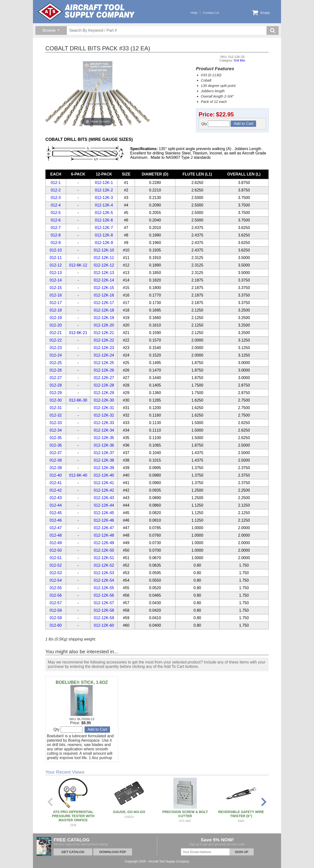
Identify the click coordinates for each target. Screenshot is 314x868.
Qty (216, 124)
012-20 (56, 325)
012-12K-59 (104, 618)
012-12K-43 (104, 498)
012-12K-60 (104, 625)
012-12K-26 (104, 370)
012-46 (56, 520)
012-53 (56, 573)
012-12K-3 (104, 198)
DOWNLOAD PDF (113, 852)
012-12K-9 (104, 243)
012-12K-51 (104, 558)
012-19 (56, 318)
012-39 (56, 468)
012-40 (56, 475)
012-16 (56, 295)
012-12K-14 (104, 280)
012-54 (56, 580)
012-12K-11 (104, 258)
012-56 (56, 595)
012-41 (56, 483)
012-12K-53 (104, 573)
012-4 (56, 205)
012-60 (56, 625)
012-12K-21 (104, 333)
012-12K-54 (104, 580)
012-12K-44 (104, 505)
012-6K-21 (78, 333)
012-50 (56, 550)
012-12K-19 (104, 318)
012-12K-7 (104, 228)
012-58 (56, 610)
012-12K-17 (104, 303)
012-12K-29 (104, 393)
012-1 (56, 183)
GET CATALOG (73, 852)
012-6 (56, 220)
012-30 (56, 400)
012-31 (56, 408)
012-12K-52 (104, 565)
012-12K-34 (104, 430)
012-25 (56, 363)
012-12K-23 (104, 348)
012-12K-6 (104, 220)
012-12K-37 (104, 453)
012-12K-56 (104, 595)
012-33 (56, 423)
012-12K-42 (104, 490)
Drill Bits (239, 60)
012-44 (56, 505)
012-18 (56, 310)
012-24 (56, 355)
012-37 (56, 453)
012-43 (56, 498)
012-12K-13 (104, 273)
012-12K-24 (104, 355)
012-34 (56, 430)
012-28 (56, 385)
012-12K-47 (104, 528)
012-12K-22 (104, 340)
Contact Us (211, 13)
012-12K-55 (104, 588)
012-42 (56, 490)
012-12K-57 (104, 603)
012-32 (56, 415)
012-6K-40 (78, 475)
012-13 (56, 273)
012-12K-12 (104, 265)
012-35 (56, 438)
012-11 (56, 258)
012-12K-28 (104, 385)
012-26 (56, 370)
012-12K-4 (104, 205)
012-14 (56, 280)
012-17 (56, 303)
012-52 (56, 565)
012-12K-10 (104, 250)
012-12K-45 (104, 513)
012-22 (56, 340)
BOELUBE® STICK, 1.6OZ (82, 682)
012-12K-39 (104, 468)
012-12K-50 (104, 550)
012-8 (56, 235)
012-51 (56, 558)
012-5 (56, 213)
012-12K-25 (104, 363)
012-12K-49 (104, 543)
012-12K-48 (104, 535)
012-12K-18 (104, 310)
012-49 (56, 543)
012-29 (56, 393)
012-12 (56, 265)
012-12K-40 (104, 475)
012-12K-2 (104, 190)
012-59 (56, 618)
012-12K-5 (104, 213)
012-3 (56, 198)
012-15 (56, 288)
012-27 (56, 378)
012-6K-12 (78, 265)
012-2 (56, 190)
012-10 (56, 250)
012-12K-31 (104, 408)
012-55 (56, 588)
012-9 (56, 243)
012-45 (56, 513)
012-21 (56, 333)
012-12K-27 (104, 378)
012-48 (56, 535)
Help (194, 13)
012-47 (56, 528)
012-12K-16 (104, 295)
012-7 (56, 228)
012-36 (56, 445)
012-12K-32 (104, 415)
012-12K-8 (104, 235)
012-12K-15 (104, 288)
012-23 (56, 348)
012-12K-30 (104, 400)
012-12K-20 (104, 325)
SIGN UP (242, 852)
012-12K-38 (104, 460)
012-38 (56, 460)
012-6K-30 (78, 400)
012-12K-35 (104, 438)
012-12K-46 (104, 520)
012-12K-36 (104, 445)
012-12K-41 (104, 483)
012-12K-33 (104, 423)
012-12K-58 (104, 610)
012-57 (56, 603)
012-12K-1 (104, 183)
